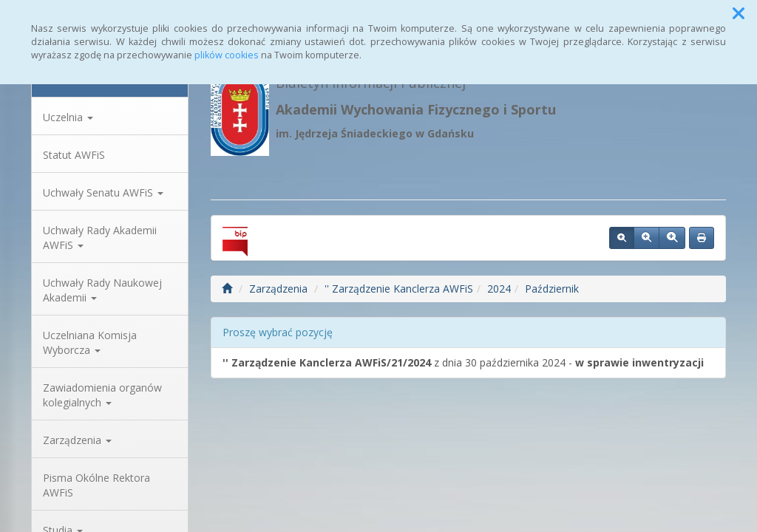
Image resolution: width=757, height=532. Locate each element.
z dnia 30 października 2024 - (463, 362)
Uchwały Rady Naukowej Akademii (102, 290)
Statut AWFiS (74, 155)
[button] (739, 13)
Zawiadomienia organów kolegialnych (102, 395)
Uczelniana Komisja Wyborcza (90, 342)
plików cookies (227, 55)
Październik (552, 289)
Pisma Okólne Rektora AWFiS (96, 485)
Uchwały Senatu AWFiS (103, 192)
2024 (499, 289)
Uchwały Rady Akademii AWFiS (100, 238)
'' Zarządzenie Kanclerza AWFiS (399, 289)
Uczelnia (68, 117)
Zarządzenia (77, 440)
